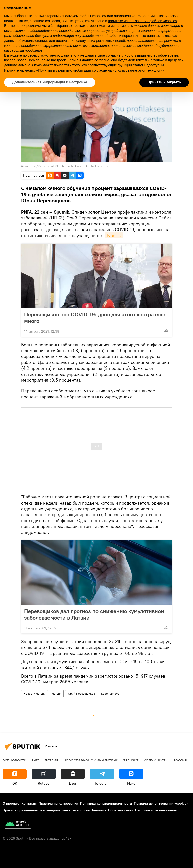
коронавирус (110, 694)
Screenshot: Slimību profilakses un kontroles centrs (73, 166)
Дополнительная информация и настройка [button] (50, 82)
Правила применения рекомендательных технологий (46, 810)
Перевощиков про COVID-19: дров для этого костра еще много (95, 318)
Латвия (57, 694)
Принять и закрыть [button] (164, 82)
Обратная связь (121, 810)
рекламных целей (110, 41)
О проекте (11, 803)
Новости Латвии (35, 694)
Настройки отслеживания (156, 810)
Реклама (99, 810)
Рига (36, 760)
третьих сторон (85, 26)
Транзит (131, 760)
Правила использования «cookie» (161, 803)
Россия (180, 760)
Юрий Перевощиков (81, 694)
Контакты (29, 803)
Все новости (14, 760)
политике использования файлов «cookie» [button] (143, 21)
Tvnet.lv (114, 235)
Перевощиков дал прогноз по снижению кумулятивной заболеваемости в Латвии (94, 614)
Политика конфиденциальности (106, 803)
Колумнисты (156, 760)
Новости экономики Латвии (91, 760)
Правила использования (58, 803)
